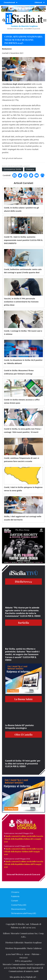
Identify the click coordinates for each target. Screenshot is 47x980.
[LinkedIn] (26, 175)
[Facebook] (15, 175)
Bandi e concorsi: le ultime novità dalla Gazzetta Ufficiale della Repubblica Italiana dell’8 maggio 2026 (23, 864)
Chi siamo (15, 892)
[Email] (37, 175)
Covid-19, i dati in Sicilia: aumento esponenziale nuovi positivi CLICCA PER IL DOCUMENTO (23, 240)
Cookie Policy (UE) (19, 905)
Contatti (15, 901)
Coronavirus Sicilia (13, 169)
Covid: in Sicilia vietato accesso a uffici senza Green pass (22, 401)
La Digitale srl (29, 977)
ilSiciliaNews (23, 581)
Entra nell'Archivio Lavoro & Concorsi (23, 874)
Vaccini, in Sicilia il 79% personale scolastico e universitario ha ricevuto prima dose (21, 302)
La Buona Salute (24, 699)
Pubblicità (15, 896)
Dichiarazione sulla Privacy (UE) (24, 913)
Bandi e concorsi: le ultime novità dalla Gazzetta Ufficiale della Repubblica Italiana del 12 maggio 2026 (23, 839)
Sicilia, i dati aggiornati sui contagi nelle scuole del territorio (23, 518)
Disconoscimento (18, 909)
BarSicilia (23, 623)
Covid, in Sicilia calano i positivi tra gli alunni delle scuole (21, 209)
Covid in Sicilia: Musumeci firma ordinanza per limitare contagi (19, 372)
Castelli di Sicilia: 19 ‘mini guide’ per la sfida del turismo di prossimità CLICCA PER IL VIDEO (23, 764)
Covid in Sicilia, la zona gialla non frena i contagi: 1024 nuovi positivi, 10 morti (23, 430)
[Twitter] (20, 175)
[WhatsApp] (31, 175)
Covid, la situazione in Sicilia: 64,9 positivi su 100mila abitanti (23, 362)
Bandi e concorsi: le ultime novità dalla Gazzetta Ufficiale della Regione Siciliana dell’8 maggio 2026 (23, 852)
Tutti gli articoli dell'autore (12, 158)
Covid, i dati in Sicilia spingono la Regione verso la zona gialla (23, 489)
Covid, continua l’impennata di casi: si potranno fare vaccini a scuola (22, 460)
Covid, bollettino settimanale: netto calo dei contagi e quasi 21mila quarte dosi (23, 271)
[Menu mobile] (45, 20)
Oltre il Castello (23, 734)
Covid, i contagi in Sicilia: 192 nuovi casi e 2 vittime (23, 332)
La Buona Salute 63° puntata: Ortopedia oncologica (20, 727)
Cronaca (30, 169)
